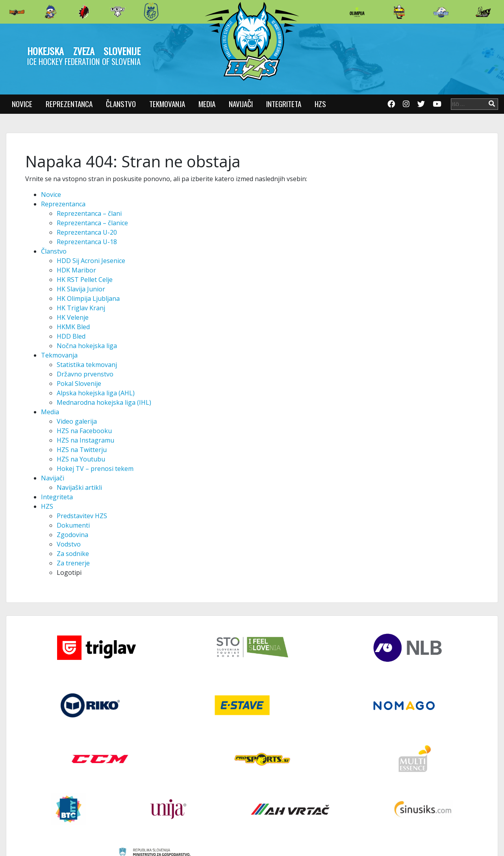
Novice (22, 104)
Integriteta (284, 104)
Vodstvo (69, 544)
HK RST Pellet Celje (85, 280)
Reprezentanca (69, 104)
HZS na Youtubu (81, 459)
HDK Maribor (76, 270)
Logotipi (69, 573)
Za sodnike (73, 554)
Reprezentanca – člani (89, 213)
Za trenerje (73, 563)
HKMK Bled (73, 327)
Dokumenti (73, 525)
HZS (320, 104)
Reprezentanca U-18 (87, 242)
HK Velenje (73, 317)
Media (207, 104)
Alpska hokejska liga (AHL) (96, 393)
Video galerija (77, 421)
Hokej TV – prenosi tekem (95, 469)
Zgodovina (72, 535)
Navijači (241, 104)
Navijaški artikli (79, 487)
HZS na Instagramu (85, 440)
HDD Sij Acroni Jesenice (91, 261)
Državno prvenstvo (85, 374)
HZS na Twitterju (82, 450)
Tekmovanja (167, 104)
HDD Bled (71, 336)
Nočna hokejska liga (87, 346)
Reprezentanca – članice (92, 223)
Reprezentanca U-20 (87, 232)
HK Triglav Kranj (81, 308)
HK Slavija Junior (81, 289)
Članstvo (121, 104)
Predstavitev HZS (82, 516)
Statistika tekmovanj (87, 365)
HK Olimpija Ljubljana (88, 298)
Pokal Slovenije (79, 384)
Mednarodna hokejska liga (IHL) (104, 402)
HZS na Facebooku (84, 431)
